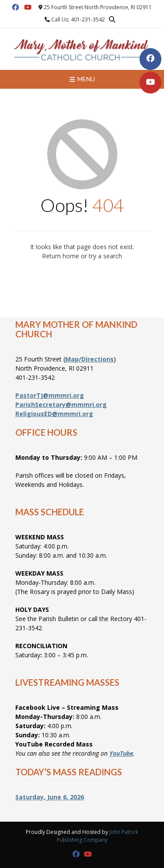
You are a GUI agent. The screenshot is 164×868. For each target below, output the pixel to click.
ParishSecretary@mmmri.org (61, 404)
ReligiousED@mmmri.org (54, 414)
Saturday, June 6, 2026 (50, 797)
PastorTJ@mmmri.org (50, 395)
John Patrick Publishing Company (98, 836)
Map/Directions (89, 359)
